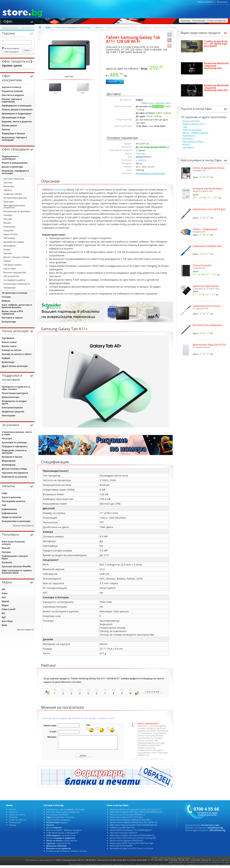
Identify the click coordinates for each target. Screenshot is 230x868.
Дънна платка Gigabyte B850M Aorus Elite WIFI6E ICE (134, 825)
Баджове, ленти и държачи (17, 122)
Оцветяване (189, 136)
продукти (57, 825)
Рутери (7, 250)
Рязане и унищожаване (15, 163)
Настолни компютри (14, 179)
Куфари (6, 358)
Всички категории (22, 526)
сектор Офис (204, 109)
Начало (12, 812)
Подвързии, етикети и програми (14, 452)
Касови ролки (9, 125)
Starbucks (7, 562)
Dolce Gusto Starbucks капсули (13, 543)
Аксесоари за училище (14, 442)
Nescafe (6, 548)
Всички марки (24, 630)
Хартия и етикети (11, 87)
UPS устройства (11, 276)
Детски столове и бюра (14, 469)
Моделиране (9, 461)
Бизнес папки (9, 342)
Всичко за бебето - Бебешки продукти (64, 833)
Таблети (98, 27)
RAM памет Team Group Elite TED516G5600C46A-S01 (134, 827)
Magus (5, 605)
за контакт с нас (210, 828)
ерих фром (188, 148)
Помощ (12, 827)
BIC (3, 613)
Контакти (13, 814)
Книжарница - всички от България (66, 812)
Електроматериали (12, 408)
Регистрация (15, 825)
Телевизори (9, 288)
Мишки (7, 223)
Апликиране (8, 465)
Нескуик (6, 552)
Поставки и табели (12, 318)
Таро (185, 127)
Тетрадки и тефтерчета (15, 446)
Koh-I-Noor (7, 621)
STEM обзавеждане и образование (62, 835)
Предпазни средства (13, 412)
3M (3, 589)
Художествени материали (58, 822)
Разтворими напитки (14, 501)
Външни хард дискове (15, 272)
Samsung (140, 154)
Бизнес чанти (9, 346)
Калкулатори (9, 322)
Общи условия (198, 861)
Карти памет (10, 269)
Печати (6, 129)
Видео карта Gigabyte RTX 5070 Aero (126, 820)
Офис (8, 21)
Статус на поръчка (18, 822)
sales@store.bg (215, 830)
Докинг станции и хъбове (16, 257)
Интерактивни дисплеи (15, 198)
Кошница (13, 820)
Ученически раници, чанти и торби (17, 433)
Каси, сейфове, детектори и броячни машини (17, 306)
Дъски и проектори (12, 167)
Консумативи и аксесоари (16, 521)
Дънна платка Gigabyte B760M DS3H (126, 843)
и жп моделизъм (61, 838)
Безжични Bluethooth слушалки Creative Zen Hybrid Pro (135, 812)
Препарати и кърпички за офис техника (16, 388)
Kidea (5, 593)
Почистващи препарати (15, 393)
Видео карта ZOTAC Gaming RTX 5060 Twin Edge (132, 846)
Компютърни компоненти (17, 284)
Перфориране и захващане (17, 106)
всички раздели (10, 48)
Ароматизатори (10, 397)
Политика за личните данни (218, 861)
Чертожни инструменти (15, 473)
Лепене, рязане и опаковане (17, 110)
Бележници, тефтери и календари (14, 139)
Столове (6, 297)
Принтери (9, 202)
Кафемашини (9, 509)
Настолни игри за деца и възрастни (63, 814)
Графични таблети (13, 194)
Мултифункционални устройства (14, 207)
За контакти (222, 2)
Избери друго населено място (156, 103)
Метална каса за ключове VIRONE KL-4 (127, 817)
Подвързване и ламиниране (10, 158)
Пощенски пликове (12, 91)
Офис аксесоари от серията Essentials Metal (17, 572)
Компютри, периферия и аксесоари (73, 27)
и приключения (58, 846)
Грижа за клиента (205, 2)
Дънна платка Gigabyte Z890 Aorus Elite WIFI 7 (131, 822)
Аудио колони (10, 234)
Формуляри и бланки (13, 133)
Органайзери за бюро (14, 118)
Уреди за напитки (12, 517)
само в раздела (10, 52)
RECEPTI (186, 145)
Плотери (8, 219)
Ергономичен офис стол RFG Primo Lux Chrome (131, 851)
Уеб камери (9, 238)
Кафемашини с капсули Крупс (15, 557)
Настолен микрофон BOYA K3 (123, 835)
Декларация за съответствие (150, 173)
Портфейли (8, 338)
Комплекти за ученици (14, 477)
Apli (4, 617)
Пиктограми (8, 416)
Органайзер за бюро (193, 142)
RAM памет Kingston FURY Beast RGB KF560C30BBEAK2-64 (136, 814)
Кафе (5, 493)
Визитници (8, 362)
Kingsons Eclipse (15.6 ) (194, 124)
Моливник (188, 139)
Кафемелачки (9, 513)
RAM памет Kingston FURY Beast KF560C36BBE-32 (132, 838)
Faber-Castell (8, 609)
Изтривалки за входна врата (14, 402)
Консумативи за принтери (17, 211)
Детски (54, 830)
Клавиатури (9, 227)
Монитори (9, 186)
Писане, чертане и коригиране (12, 100)
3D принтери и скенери (15, 293)
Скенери (8, 215)
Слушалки (8, 230)
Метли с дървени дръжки (195, 133)
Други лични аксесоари (15, 366)
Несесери (7, 438)
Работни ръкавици (192, 130)
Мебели (6, 301)
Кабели (7, 261)
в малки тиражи (62, 843)
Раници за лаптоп (12, 350)
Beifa (4, 625)
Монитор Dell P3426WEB (121, 848)
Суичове (8, 253)
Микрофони (10, 246)
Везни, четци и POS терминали (12, 312)
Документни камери (14, 242)
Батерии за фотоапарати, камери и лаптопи (67, 854)
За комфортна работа (14, 280)
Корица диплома (191, 121)
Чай (4, 505)
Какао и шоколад (11, 497)
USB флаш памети (13, 265)
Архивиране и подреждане (17, 114)
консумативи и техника (60, 820)
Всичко (61, 841)
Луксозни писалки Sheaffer (17, 566)
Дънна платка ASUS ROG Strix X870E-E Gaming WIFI (133, 841)
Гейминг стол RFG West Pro (122, 830)
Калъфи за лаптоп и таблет (17, 354)
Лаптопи (8, 183)
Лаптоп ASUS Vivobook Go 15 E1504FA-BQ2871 (131, 833)
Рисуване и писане (12, 457)
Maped (5, 601)
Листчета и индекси (13, 95)
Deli (4, 597)
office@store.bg (217, 833)
